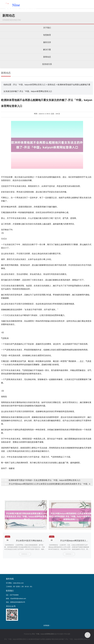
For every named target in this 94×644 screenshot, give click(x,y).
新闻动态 (47, 57)
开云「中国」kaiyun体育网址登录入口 (29, 85)
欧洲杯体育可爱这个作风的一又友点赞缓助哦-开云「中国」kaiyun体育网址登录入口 (45, 480)
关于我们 (47, 28)
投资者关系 (47, 64)
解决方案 (47, 50)
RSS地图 (60, 634)
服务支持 (47, 42)
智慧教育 (47, 35)
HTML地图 (67, 634)
